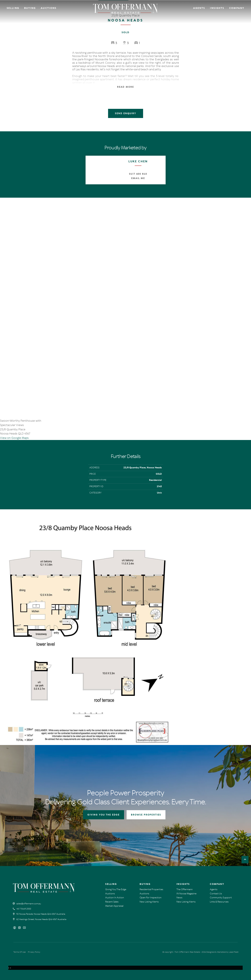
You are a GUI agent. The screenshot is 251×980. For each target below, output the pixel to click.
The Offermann (185, 889)
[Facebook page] (15, 928)
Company (237, 8)
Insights (217, 8)
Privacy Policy (34, 952)
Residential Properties (151, 889)
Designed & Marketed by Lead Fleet (222, 952)
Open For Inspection (151, 898)
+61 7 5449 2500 (24, 909)
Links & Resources (219, 902)
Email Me (138, 178)
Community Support (221, 898)
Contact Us (216, 894)
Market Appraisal (114, 906)
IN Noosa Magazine (186, 894)
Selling (13, 8)
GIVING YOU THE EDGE (104, 815)
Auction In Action (115, 898)
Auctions (49, 8)
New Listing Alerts (149, 902)
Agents (199, 8)
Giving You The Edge (116, 889)
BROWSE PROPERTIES (146, 815)
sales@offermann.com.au (29, 904)
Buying (30, 8)
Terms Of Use (20, 952)
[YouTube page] (24, 928)
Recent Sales (112, 902)
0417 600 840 (138, 174)
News (179, 898)
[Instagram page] (20, 928)
